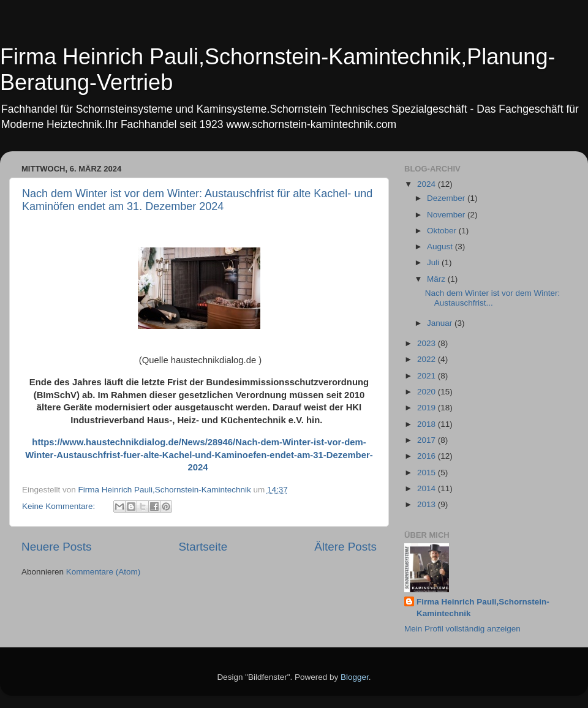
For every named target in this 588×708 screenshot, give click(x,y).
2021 (428, 376)
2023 (428, 343)
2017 (428, 440)
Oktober (443, 231)
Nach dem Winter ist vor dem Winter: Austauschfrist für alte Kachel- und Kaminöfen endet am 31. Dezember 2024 (197, 200)
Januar (441, 323)
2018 (428, 424)
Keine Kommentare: (60, 506)
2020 (428, 392)
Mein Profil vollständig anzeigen (462, 629)
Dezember (447, 198)
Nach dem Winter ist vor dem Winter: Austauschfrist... (493, 298)
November (447, 215)
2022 (428, 359)
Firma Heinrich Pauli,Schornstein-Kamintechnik (483, 608)
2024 (428, 184)
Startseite (203, 547)
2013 (428, 504)
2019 (428, 408)
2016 (428, 456)
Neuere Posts (56, 547)
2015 (428, 473)
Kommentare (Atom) (104, 572)
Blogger (355, 677)
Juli (434, 262)
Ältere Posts (345, 547)
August (441, 247)
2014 (428, 488)
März (437, 279)
